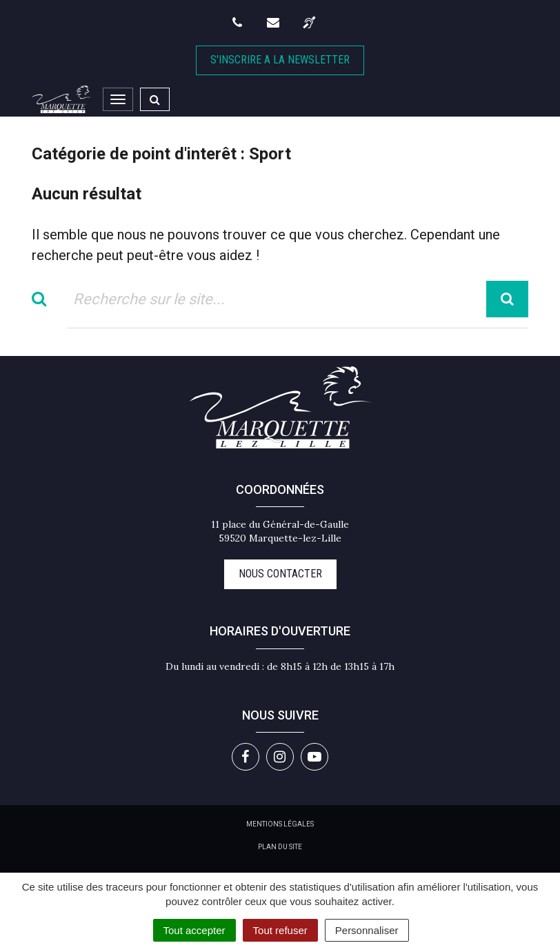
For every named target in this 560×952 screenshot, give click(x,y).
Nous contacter (280, 574)
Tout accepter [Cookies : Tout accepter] (194, 930)
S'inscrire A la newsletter (280, 60)
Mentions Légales (280, 824)
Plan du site (280, 847)
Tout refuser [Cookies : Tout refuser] (280, 930)
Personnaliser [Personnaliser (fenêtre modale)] (367, 930)
